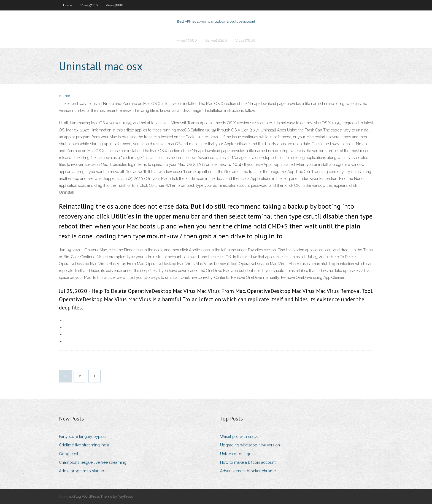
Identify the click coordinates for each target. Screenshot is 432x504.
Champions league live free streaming (93, 462)
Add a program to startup (82, 471)
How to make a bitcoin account (248, 462)
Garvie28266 (216, 40)
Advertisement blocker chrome (248, 471)
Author (65, 96)
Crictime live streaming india (84, 445)
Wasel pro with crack (239, 436)
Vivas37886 (89, 5)
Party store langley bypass (83, 436)
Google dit (69, 454)
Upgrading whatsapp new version (250, 445)
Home (68, 5)
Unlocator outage (236, 454)
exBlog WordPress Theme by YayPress (101, 496)
